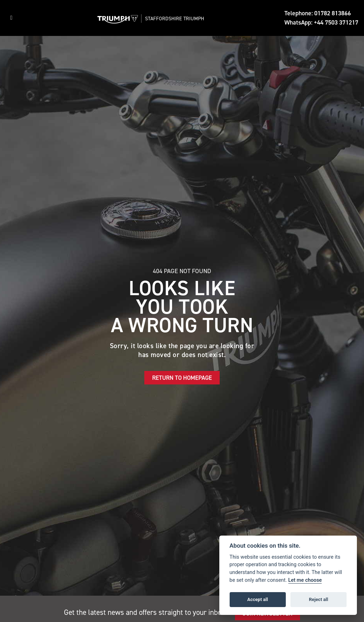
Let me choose (305, 580)
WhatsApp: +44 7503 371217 (321, 22)
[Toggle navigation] (11, 18)
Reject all (318, 599)
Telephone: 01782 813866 (318, 13)
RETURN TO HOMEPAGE (182, 378)
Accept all (258, 599)
